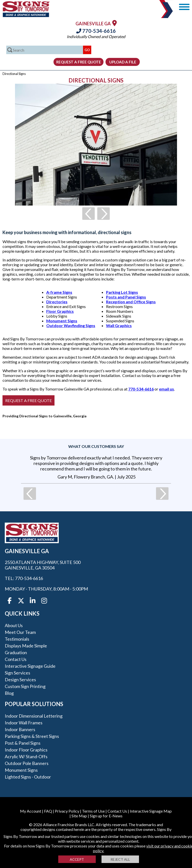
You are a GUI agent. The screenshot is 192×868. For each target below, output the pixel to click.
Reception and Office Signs (131, 302)
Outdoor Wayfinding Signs (71, 325)
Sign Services (17, 673)
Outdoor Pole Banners (27, 763)
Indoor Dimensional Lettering (34, 716)
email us (166, 389)
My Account (31, 811)
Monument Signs (62, 321)
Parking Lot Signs (122, 292)
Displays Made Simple (26, 646)
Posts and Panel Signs (126, 297)
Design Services (20, 680)
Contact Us (16, 659)
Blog (9, 693)
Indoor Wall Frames (24, 723)
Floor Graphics (60, 311)
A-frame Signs (59, 292)
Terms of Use (93, 811)
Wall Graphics (119, 325)
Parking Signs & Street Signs (32, 736)
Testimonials (17, 639)
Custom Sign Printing (25, 686)
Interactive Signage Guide (30, 666)
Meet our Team (20, 632)
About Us (14, 625)
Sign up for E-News (106, 816)
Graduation (16, 652)
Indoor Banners (20, 729)
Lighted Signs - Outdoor (28, 777)
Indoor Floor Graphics (26, 750)
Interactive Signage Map (151, 811)
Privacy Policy (67, 811)
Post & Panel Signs (23, 743)
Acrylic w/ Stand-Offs (26, 756)
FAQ (48, 811)
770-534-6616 (96, 31)
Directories (57, 302)
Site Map (79, 816)
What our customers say (96, 446)
